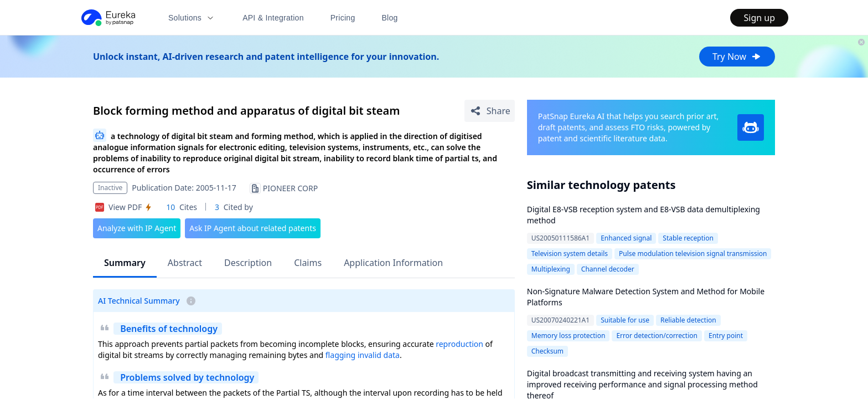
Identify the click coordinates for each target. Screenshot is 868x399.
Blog (390, 18)
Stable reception (688, 238)
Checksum (547, 351)
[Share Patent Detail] (490, 111)
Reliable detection (688, 320)
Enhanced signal (626, 238)
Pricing (343, 18)
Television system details (570, 254)
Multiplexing (551, 269)
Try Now (737, 57)
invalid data (379, 355)
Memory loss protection (569, 336)
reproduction (459, 344)
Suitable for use (625, 320)
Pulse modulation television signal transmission (693, 254)
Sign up (759, 18)
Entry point (726, 336)
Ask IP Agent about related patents (253, 228)
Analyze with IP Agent (137, 228)
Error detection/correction (657, 336)
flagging (340, 355)
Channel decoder (608, 269)
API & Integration (273, 18)
